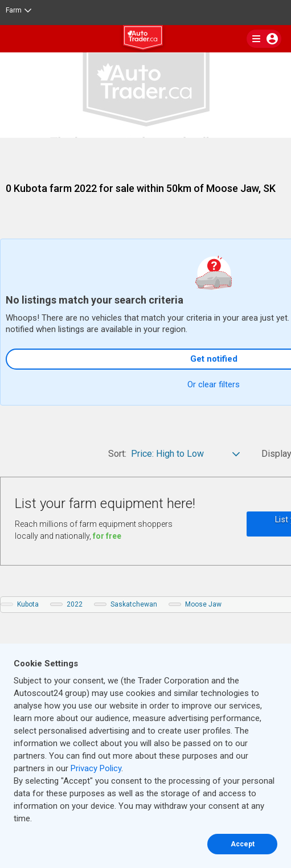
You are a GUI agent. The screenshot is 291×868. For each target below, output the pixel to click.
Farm (19, 10)
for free (107, 536)
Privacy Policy (96, 768)
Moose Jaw (203, 604)
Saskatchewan (134, 604)
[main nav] (264, 39)
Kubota (28, 604)
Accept (243, 844)
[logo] (146, 39)
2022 (75, 604)
